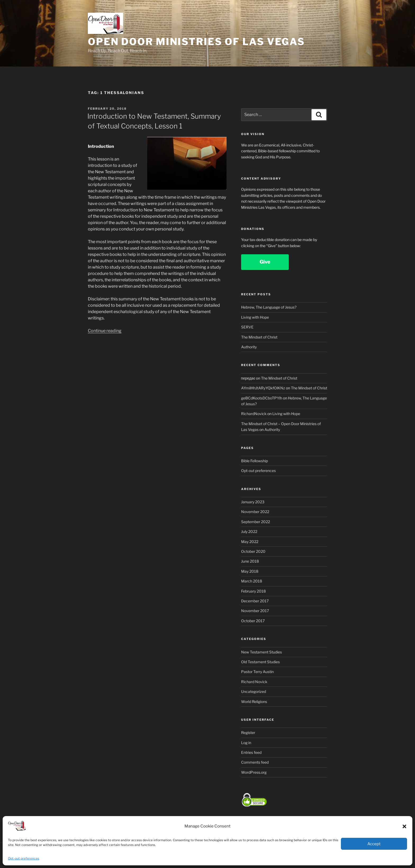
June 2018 (250, 561)
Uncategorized (254, 691)
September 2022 (256, 522)
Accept (374, 844)
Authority (249, 347)
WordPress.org (254, 772)
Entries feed (251, 752)
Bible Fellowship (254, 461)
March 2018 (252, 581)
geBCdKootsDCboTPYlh (262, 398)
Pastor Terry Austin (257, 672)
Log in (246, 743)
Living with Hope (255, 317)
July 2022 (249, 531)
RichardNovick (254, 414)
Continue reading (105, 331)
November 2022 (255, 512)
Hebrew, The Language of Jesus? (269, 307)
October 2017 (253, 621)
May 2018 (250, 571)
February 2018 (253, 591)
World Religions (254, 702)
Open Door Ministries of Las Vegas (196, 42)
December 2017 (255, 601)
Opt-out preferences (24, 858)
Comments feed (255, 762)
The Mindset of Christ (259, 337)
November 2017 (255, 611)
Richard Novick (254, 682)
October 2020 (253, 551)
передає (248, 378)
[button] (404, 826)
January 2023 (253, 502)
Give (265, 262)
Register (248, 733)
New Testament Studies (261, 652)
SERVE (247, 327)
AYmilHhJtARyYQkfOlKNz (263, 388)
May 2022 (250, 542)
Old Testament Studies (260, 662)
